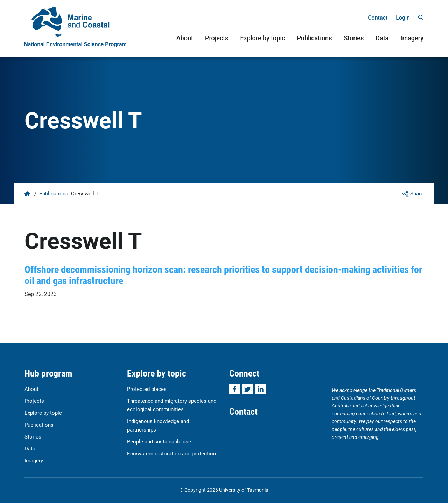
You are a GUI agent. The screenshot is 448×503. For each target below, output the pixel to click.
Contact (378, 18)
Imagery (412, 38)
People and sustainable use (159, 441)
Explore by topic (263, 38)
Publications (314, 38)
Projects (217, 38)
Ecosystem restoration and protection (171, 453)
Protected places (147, 389)
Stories (354, 38)
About (185, 38)
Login (403, 18)
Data (382, 38)
